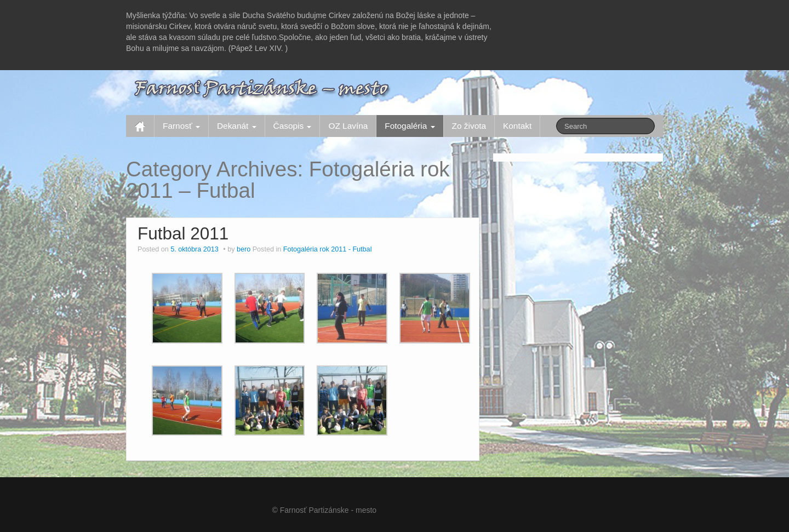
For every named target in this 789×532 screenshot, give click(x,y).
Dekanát (237, 126)
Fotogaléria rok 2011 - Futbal (328, 249)
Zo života (469, 126)
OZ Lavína (348, 126)
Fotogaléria (410, 126)
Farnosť (181, 126)
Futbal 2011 (183, 233)
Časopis (293, 126)
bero (244, 249)
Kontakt (517, 126)
